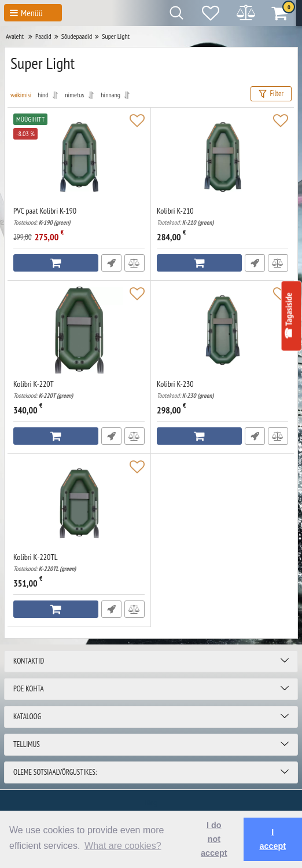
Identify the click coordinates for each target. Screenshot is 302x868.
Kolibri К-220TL (79, 563)
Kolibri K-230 (222, 389)
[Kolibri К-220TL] (79, 503)
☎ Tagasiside (288, 316)
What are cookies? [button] (123, 846)
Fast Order (111, 263)
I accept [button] (272, 839)
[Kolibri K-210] (222, 157)
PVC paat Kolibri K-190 (79, 216)
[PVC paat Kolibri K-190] (79, 157)
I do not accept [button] (214, 839)
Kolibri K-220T (79, 389)
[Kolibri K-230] (222, 330)
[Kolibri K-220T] (79, 330)
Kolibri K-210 (222, 216)
